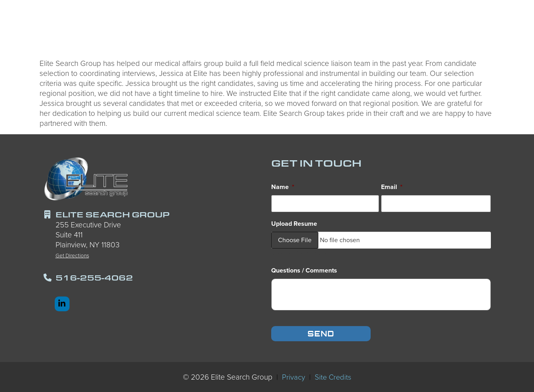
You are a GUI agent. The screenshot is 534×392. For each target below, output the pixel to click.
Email (392, 187)
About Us (449, 30)
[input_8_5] (381, 293)
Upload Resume (294, 223)
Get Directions (72, 255)
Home (212, 31)
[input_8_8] (325, 203)
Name (283, 187)
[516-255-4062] (48, 278)
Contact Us (499, 31)
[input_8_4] (436, 203)
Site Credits (333, 376)
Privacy (293, 376)
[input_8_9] (381, 239)
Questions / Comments (304, 270)
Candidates (257, 30)
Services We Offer (383, 30)
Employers (315, 30)
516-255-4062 (94, 278)
